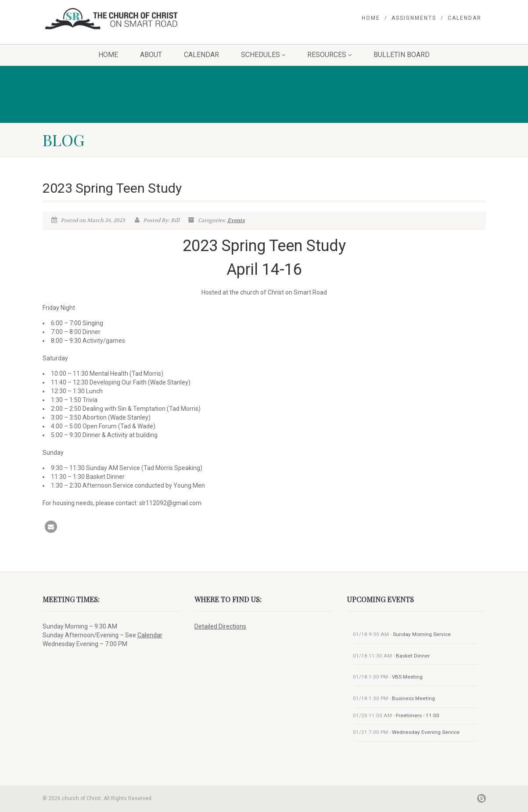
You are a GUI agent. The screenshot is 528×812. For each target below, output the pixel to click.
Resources (329, 55)
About (151, 55)
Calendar (465, 18)
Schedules (263, 55)
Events (236, 220)
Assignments (414, 18)
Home (371, 18)
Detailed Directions (220, 626)
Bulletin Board (402, 55)
